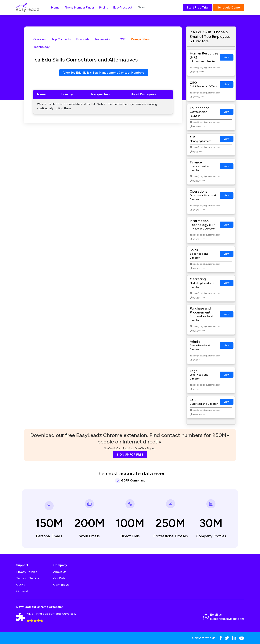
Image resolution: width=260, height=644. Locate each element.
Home (55, 7)
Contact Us (61, 585)
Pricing (104, 7)
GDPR (20, 585)
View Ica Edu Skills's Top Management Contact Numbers (104, 73)
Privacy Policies (27, 572)
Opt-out (22, 591)
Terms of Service (28, 578)
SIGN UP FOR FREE (130, 455)
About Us (60, 572)
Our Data (59, 578)
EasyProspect (123, 7)
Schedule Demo (229, 7)
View (227, 57)
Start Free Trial (198, 7)
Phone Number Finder (79, 7)
